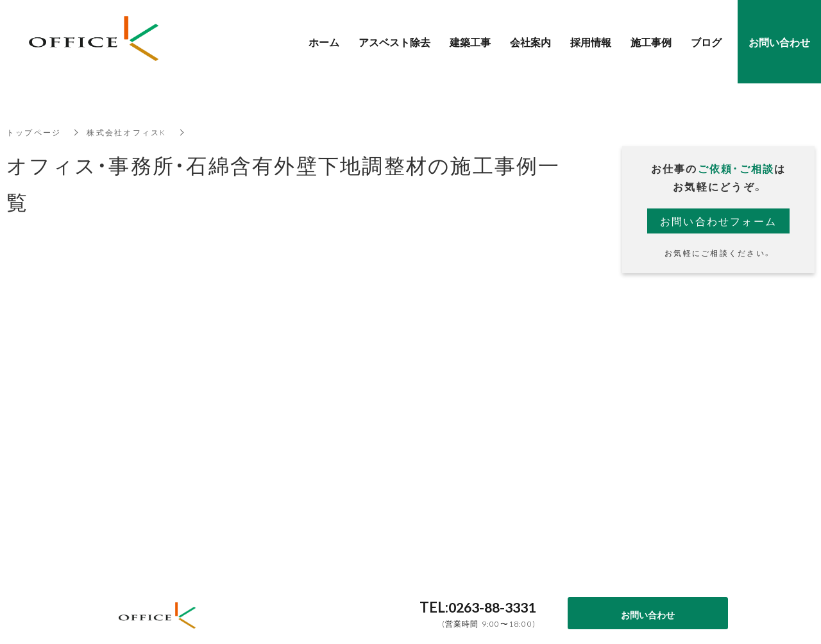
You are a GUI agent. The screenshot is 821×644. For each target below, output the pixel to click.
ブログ (706, 42)
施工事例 (651, 42)
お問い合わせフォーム (719, 221)
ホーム (324, 42)
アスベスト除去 (394, 42)
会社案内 (530, 42)
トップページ (34, 132)
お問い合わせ (648, 614)
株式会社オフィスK (127, 132)
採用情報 (591, 42)
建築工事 (470, 42)
